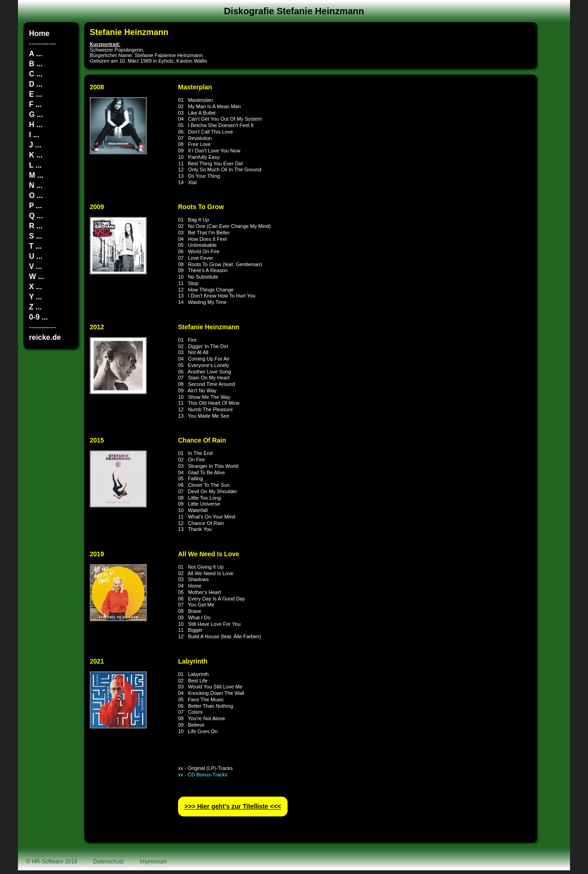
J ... (35, 145)
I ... (34, 135)
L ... (35, 165)
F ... (35, 104)
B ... (36, 64)
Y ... (35, 297)
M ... (36, 175)
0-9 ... (38, 317)
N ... (36, 185)
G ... (36, 114)
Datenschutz (108, 862)
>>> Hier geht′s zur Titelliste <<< (233, 807)
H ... (36, 125)
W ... (37, 277)
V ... (35, 266)
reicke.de (45, 337)
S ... (35, 236)
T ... (35, 246)
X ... (35, 287)
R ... (36, 226)
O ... (36, 195)
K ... (36, 155)
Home (39, 33)
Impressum (153, 862)
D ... (36, 84)
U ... (36, 256)
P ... (35, 206)
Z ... (35, 307)
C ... (36, 74)
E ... (35, 94)
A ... (36, 54)
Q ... (36, 216)
